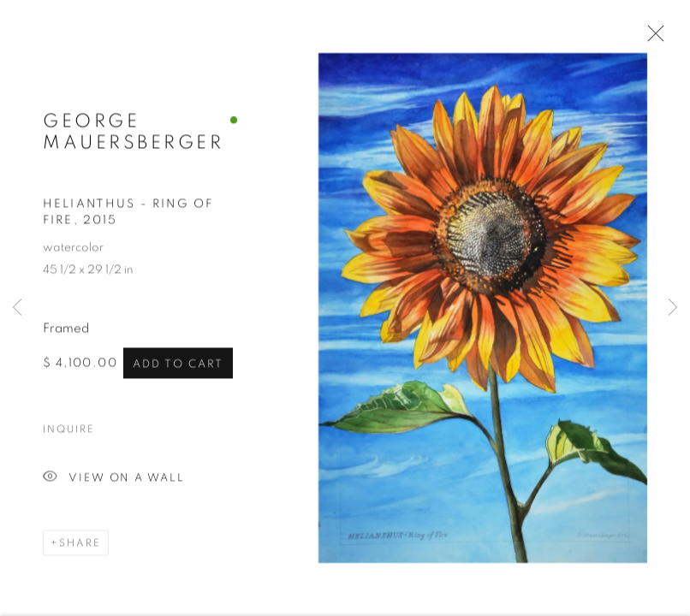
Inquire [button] (68, 430)
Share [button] (80, 544)
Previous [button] (17, 308)
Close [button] (651, 38)
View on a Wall (114, 480)
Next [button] (673, 308)
